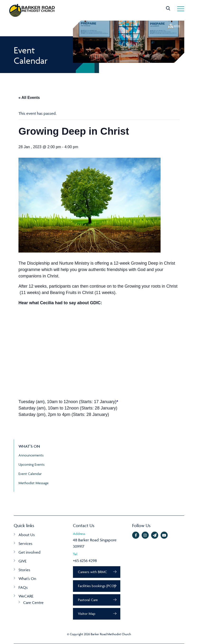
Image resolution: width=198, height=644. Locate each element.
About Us (27, 535)
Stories (24, 570)
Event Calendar (30, 474)
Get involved (29, 552)
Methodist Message (34, 483)
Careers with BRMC (92, 572)
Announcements (31, 455)
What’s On (27, 579)
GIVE (22, 561)
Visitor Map (87, 614)
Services (25, 543)
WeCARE (26, 596)
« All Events (29, 98)
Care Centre (33, 603)
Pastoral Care (88, 600)
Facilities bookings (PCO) (97, 586)
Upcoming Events (31, 464)
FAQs (23, 587)
